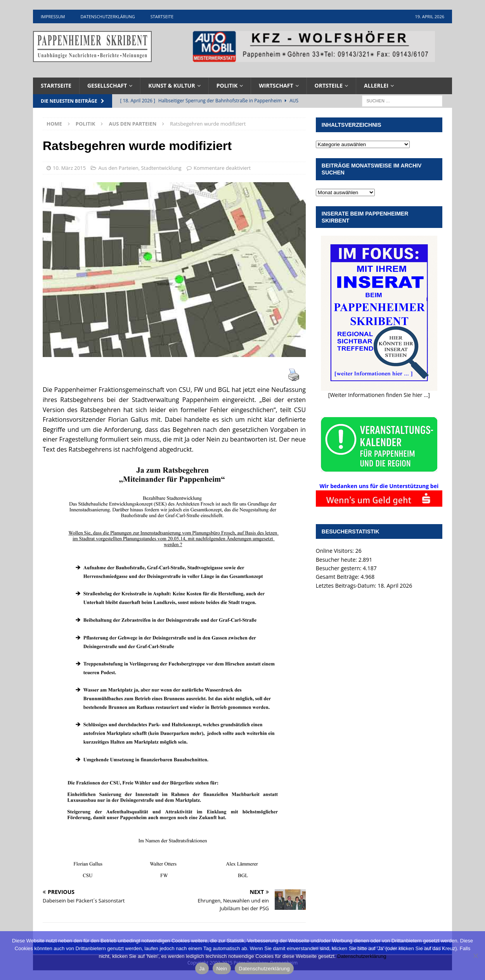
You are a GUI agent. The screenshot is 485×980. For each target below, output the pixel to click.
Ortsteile (329, 85)
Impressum (53, 16)
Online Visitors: (336, 551)
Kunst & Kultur (172, 85)
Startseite (162, 16)
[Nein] (475, 956)
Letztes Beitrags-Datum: (347, 586)
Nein (222, 969)
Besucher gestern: (339, 568)
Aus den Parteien (118, 168)
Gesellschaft (107, 85)
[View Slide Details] (314, 47)
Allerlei (376, 85)
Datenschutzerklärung (107, 16)
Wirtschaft (276, 85)
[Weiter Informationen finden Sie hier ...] (379, 395)
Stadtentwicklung (161, 168)
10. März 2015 (69, 168)
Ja (202, 969)
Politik (227, 85)
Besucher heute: (337, 560)
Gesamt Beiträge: (338, 577)
